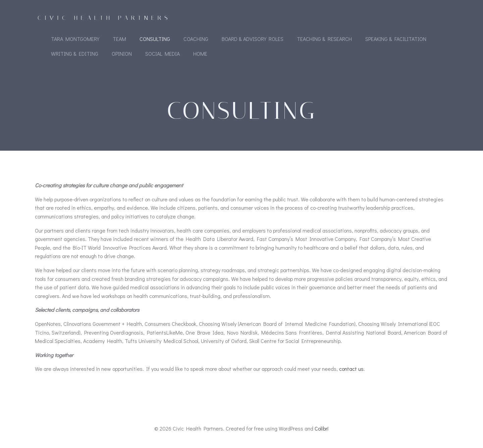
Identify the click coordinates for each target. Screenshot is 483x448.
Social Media (163, 54)
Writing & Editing (75, 54)
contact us (351, 369)
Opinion (122, 54)
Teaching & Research (324, 39)
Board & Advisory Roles (253, 39)
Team (119, 39)
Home (200, 54)
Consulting (155, 39)
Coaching (196, 39)
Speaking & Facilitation (396, 39)
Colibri (322, 428)
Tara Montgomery (75, 39)
